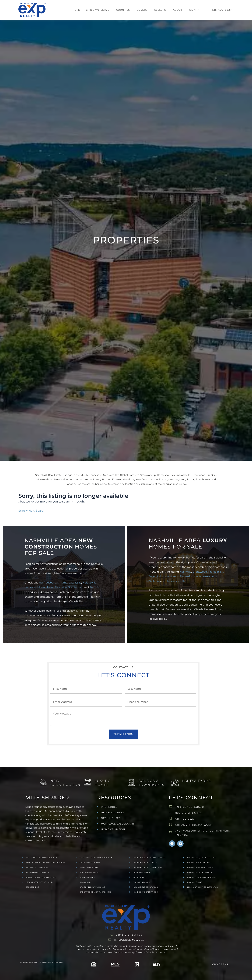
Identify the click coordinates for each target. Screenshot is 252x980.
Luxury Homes (102, 783)
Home (77, 10)
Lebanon (30, 587)
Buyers (142, 10)
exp (226, 964)
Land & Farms (197, 781)
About (178, 10)
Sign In (195, 10)
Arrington (191, 576)
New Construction (65, 783)
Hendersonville (176, 581)
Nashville (61, 587)
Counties (123, 10)
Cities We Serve (98, 10)
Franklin (95, 587)
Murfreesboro (47, 583)
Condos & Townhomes (151, 783)
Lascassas (75, 583)
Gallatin (154, 581)
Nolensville (89, 583)
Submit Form (123, 734)
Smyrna (62, 583)
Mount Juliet (45, 587)
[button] (98, 10)
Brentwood (75, 587)
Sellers (160, 10)
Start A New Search (32, 511)
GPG (215, 964)
